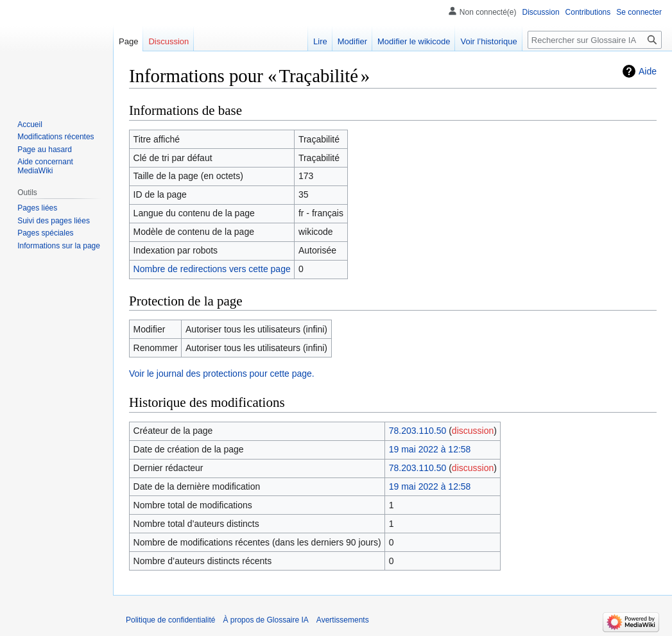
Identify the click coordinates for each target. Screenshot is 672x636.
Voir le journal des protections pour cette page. (222, 374)
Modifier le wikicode (414, 41)
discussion (473, 431)
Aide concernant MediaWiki (45, 166)
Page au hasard (45, 150)
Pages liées (37, 208)
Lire (320, 41)
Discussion (541, 12)
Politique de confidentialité (170, 620)
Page (128, 41)
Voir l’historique (488, 41)
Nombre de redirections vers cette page (212, 269)
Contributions (588, 12)
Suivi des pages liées (54, 221)
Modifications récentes (56, 137)
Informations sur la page (59, 246)
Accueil (30, 125)
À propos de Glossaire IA (265, 620)
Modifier (352, 41)
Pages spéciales (45, 233)
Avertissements (343, 620)
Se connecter (639, 12)
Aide (648, 71)
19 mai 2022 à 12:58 (430, 449)
